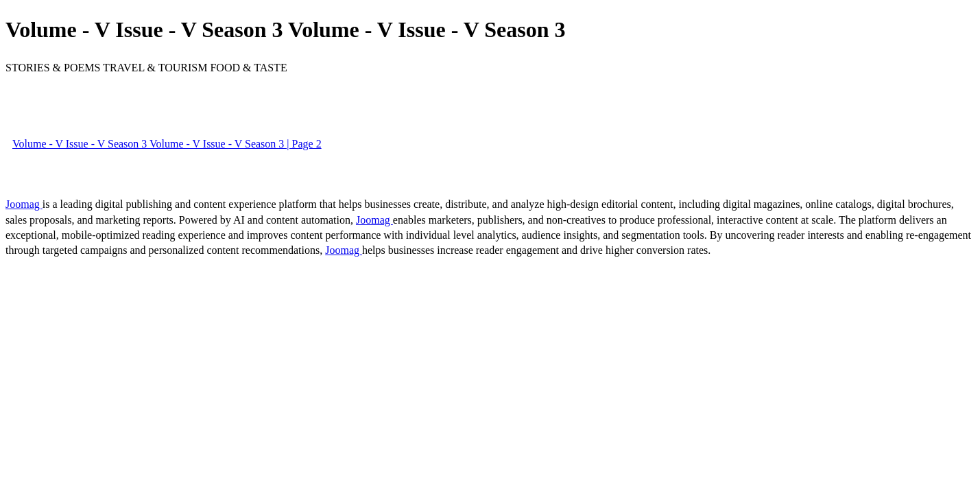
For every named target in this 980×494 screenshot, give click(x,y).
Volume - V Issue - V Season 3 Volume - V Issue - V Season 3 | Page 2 (167, 144)
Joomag (24, 204)
